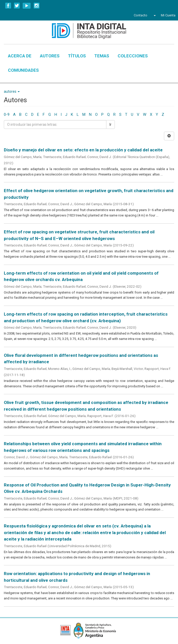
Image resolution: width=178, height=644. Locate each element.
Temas (102, 56)
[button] (154, 15)
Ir (110, 124)
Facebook (8, 6)
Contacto (141, 15)
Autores (50, 56)
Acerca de (20, 56)
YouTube (27, 6)
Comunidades (23, 70)
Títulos (77, 56)
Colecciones (133, 56)
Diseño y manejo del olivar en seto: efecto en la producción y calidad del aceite (83, 150)
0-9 (7, 115)
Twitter (17, 6)
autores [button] (12, 91)
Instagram (37, 6)
